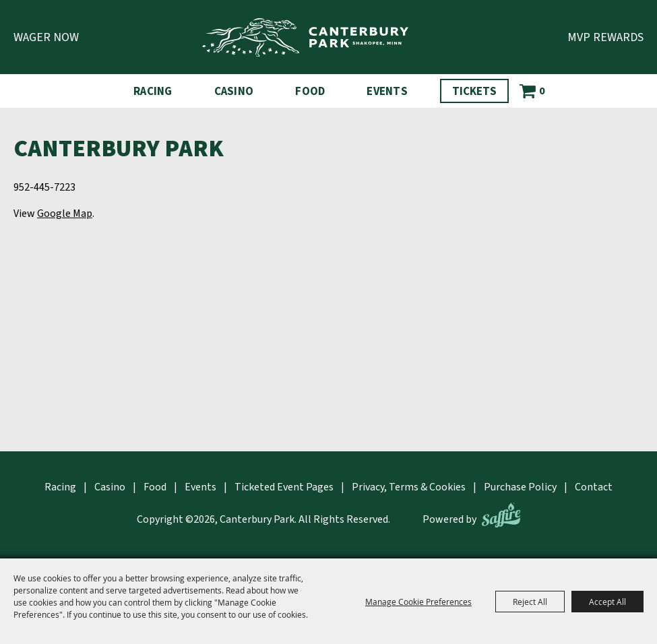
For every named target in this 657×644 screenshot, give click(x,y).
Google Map (65, 214)
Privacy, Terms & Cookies (409, 487)
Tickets (474, 92)
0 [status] (542, 91)
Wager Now (46, 37)
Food (310, 92)
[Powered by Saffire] (501, 515)
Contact (594, 487)
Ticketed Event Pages (284, 487)
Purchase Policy (520, 487)
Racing (153, 92)
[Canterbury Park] (305, 37)
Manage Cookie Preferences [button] (418, 602)
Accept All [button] (607, 602)
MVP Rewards (605, 37)
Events (387, 92)
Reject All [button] (530, 602)
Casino (234, 92)
